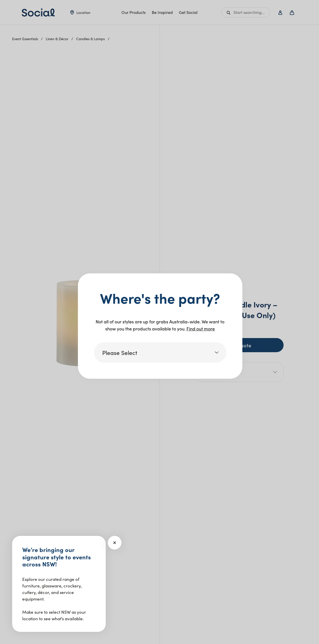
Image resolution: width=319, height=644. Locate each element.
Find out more (201, 329)
